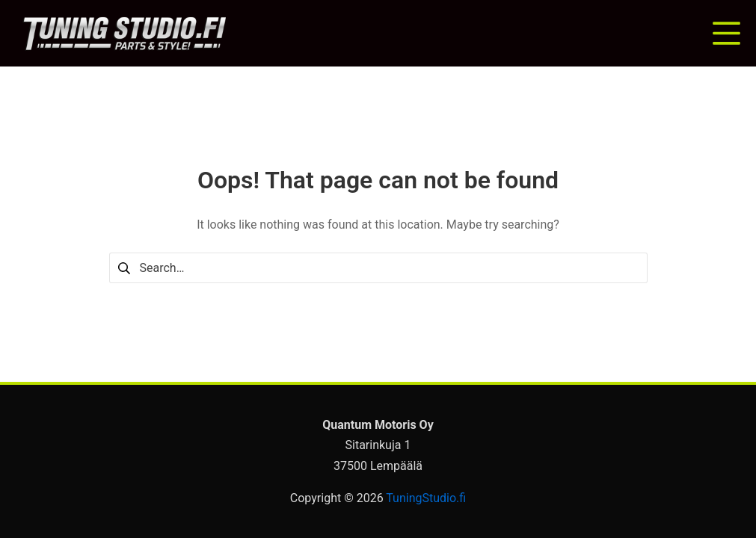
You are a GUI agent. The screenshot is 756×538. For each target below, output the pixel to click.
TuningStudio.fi (426, 498)
